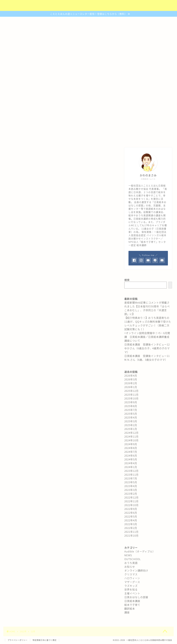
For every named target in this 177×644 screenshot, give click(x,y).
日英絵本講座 (132, 601)
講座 (127, 612)
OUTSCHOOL (133, 559)
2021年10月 (131, 535)
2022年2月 (131, 528)
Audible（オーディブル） (140, 551)
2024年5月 (131, 459)
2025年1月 (131, 429)
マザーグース (132, 582)
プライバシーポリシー (18, 640)
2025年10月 (131, 398)
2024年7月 (131, 452)
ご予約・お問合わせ (117, 139)
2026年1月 (131, 387)
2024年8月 (131, 448)
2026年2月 (131, 383)
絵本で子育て (132, 605)
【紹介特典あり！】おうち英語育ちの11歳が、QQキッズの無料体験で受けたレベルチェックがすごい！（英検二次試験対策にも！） (148, 323)
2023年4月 (131, 486)
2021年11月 (131, 532)
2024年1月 (131, 467)
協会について (32, 139)
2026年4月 (131, 375)
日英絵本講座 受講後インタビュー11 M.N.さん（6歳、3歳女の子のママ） (148, 358)
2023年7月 (131, 478)
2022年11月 (131, 501)
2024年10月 (131, 440)
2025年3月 (131, 421)
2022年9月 (131, 509)
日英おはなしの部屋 (136, 597)
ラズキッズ (131, 586)
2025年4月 (131, 417)
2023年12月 (131, 471)
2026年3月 (131, 379)
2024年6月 (131, 455)
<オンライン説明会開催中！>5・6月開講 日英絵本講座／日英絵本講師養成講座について (147, 337)
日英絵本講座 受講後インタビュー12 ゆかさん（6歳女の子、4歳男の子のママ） (148, 348)
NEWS (128, 555)
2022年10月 (131, 505)
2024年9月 (131, 444)
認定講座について (59, 139)
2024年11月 (131, 436)
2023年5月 (131, 482)
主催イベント (132, 593)
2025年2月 (131, 425)
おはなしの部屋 (87, 139)
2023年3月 (131, 490)
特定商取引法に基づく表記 (45, 640)
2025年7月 (131, 410)
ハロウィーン (132, 578)
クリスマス (131, 574)
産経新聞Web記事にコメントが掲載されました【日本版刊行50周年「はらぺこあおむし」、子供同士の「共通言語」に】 (147, 308)
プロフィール (145, 139)
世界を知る (131, 589)
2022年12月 (131, 497)
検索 (127, 280)
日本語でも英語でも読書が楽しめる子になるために (88, 92)
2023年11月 (131, 475)
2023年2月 (131, 494)
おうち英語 (131, 563)
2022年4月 (131, 520)
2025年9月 (131, 402)
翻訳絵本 (130, 608)
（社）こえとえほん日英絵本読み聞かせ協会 (89, 6)
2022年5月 (131, 516)
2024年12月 (131, 433)
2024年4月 (131, 463)
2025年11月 (131, 395)
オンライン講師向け (136, 570)
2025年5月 (131, 414)
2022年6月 (131, 513)
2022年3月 (131, 524)
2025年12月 (131, 391)
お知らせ (130, 567)
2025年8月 (131, 406)
